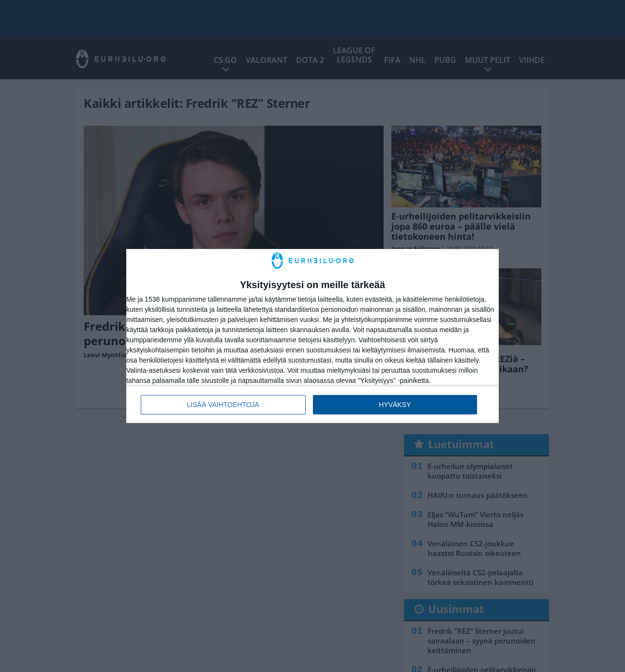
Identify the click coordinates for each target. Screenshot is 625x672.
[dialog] (312, 336)
